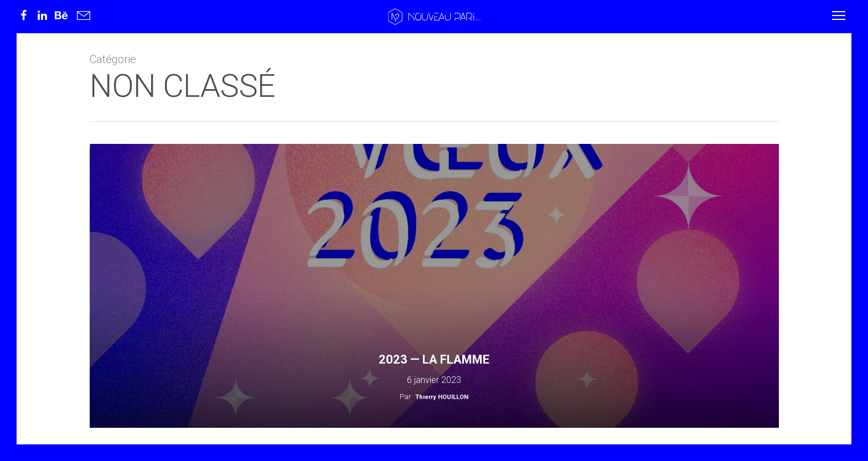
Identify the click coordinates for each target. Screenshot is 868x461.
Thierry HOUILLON (442, 397)
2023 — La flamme (434, 359)
